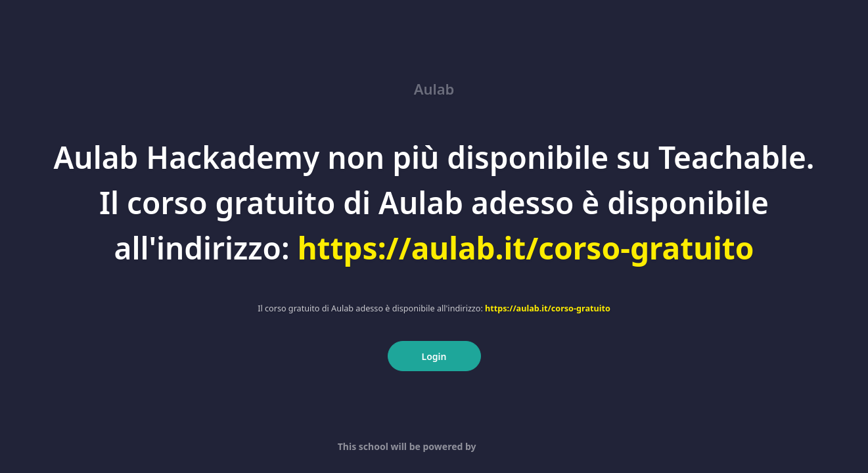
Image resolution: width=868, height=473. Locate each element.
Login (434, 356)
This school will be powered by (434, 446)
